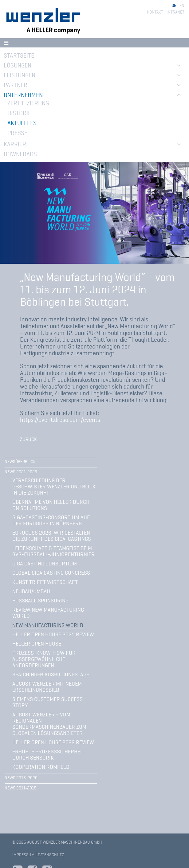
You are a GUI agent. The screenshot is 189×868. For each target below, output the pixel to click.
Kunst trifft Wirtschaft (45, 582)
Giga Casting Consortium (45, 564)
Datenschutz (51, 855)
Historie (19, 113)
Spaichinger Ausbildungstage (51, 674)
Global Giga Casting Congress (51, 573)
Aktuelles (22, 123)
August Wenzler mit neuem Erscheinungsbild (47, 687)
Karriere (16, 144)
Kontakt (155, 12)
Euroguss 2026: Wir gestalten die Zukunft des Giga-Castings (52, 536)
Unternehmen (23, 95)
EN (182, 6)
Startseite (19, 55)
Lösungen (18, 65)
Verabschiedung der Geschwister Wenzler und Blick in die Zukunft (54, 487)
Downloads (20, 154)
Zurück (28, 439)
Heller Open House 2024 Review (53, 634)
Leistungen (20, 75)
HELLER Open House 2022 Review (53, 742)
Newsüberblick (20, 462)
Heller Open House (37, 644)
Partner (16, 85)
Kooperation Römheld (41, 767)
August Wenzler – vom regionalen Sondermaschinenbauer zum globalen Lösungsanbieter (49, 724)
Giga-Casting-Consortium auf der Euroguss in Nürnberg (51, 520)
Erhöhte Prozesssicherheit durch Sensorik (48, 755)
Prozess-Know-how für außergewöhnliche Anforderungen (44, 659)
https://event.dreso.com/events (60, 420)
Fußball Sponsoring (40, 601)
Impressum (23, 855)
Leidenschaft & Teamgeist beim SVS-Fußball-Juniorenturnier (53, 551)
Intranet (175, 12)
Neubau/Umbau (31, 591)
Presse (17, 133)
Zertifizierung (28, 103)
